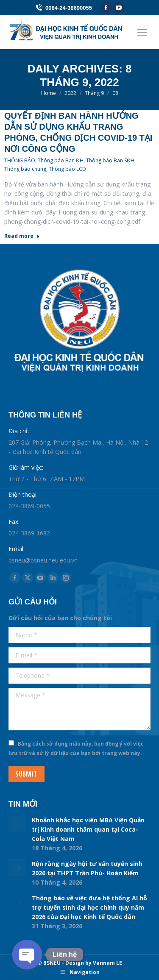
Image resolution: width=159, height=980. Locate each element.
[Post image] (17, 824)
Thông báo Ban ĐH (61, 160)
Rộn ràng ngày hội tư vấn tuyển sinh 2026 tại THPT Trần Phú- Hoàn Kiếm (87, 868)
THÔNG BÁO (20, 160)
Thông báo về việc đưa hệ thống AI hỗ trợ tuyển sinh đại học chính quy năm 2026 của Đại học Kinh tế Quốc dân (89, 907)
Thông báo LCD (67, 169)
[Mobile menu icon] (142, 32)
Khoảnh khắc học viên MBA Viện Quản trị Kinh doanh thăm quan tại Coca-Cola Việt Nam (88, 829)
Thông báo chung (25, 169)
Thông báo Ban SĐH (110, 160)
